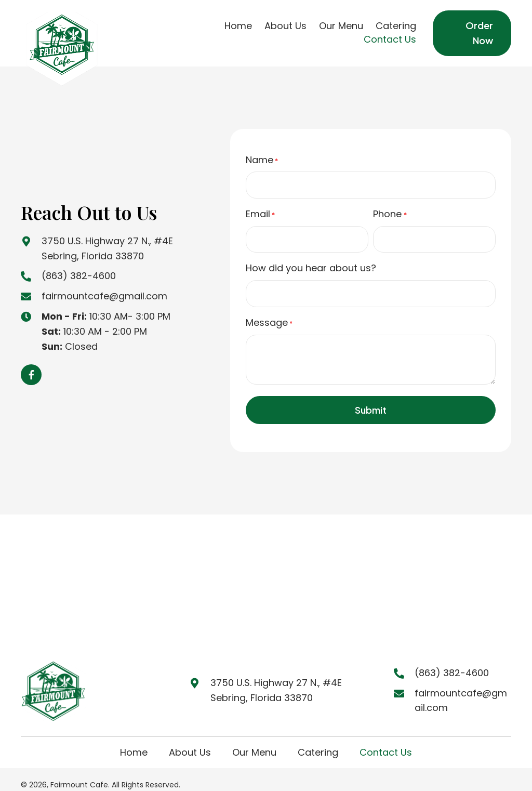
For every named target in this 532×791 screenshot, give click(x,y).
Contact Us (386, 741)
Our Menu (254, 741)
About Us (190, 741)
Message (269, 310)
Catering (318, 741)
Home (134, 741)
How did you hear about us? (311, 260)
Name (262, 160)
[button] (31, 369)
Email (260, 210)
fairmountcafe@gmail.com (104, 290)
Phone (390, 210)
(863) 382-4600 (79, 270)
